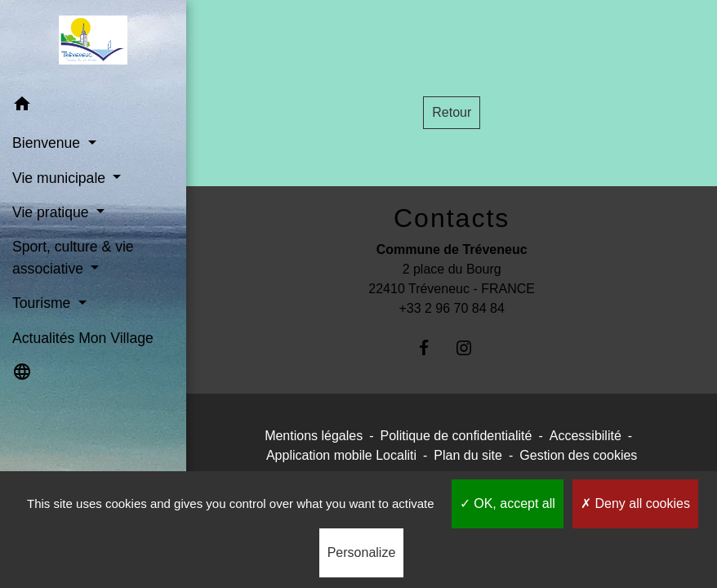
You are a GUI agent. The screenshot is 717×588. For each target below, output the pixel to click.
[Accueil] (93, 43)
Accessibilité (586, 436)
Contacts (452, 218)
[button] (93, 107)
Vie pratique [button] (52, 212)
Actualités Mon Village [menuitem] (83, 338)
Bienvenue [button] (48, 143)
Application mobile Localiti (341, 455)
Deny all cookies (635, 503)
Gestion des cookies (578, 455)
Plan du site (468, 455)
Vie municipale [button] (61, 178)
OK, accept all (508, 503)
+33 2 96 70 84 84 (451, 308)
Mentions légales (314, 436)
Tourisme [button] (43, 303)
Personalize (362, 552)
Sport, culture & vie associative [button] (73, 257)
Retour (452, 112)
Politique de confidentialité (456, 436)
